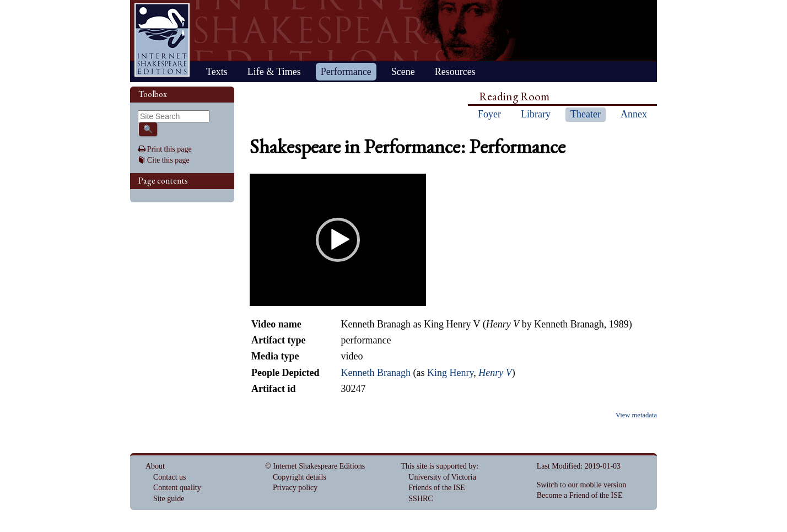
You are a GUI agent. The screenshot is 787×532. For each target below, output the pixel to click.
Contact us (170, 477)
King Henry (450, 373)
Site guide (169, 499)
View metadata (636, 415)
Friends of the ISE (436, 488)
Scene (403, 72)
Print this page (169, 149)
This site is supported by (438, 466)
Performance (346, 72)
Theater (586, 114)
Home (162, 40)
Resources (455, 72)
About (155, 466)
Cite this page (168, 160)
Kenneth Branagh (375, 373)
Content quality (177, 488)
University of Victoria (442, 477)
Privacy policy (295, 488)
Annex (634, 114)
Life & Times (274, 72)
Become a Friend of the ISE (580, 495)
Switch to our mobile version (582, 485)
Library (536, 114)
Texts (217, 72)
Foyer (489, 114)
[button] (338, 240)
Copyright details (300, 477)
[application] (338, 240)
